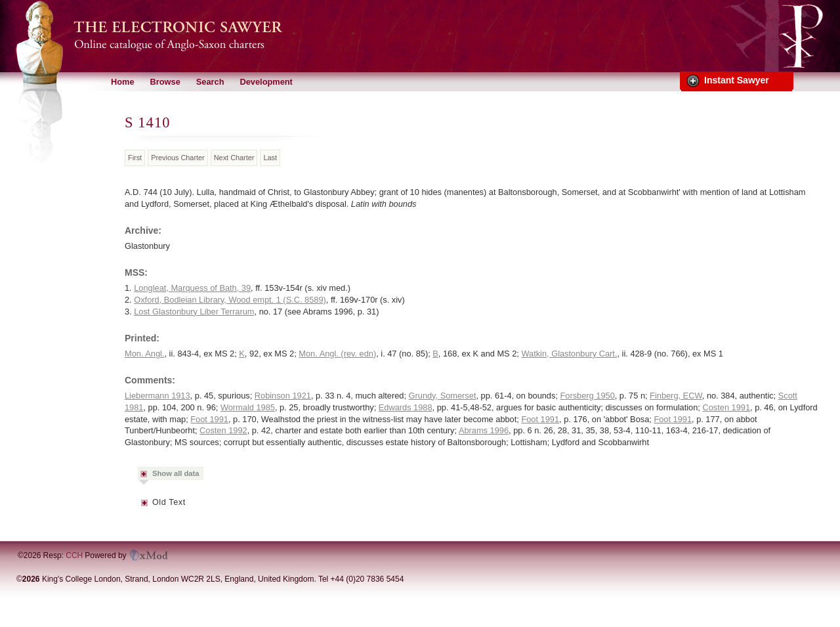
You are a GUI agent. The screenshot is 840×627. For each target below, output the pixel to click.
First (135, 158)
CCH (74, 555)
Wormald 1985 (248, 407)
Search (210, 82)
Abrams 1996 (484, 430)
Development (266, 82)
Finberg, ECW (676, 396)
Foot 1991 (209, 419)
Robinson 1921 (283, 396)
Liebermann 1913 (157, 396)
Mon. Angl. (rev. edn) (337, 354)
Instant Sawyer (737, 80)
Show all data (176, 473)
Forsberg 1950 (588, 396)
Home (123, 82)
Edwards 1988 (406, 407)
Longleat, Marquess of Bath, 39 (192, 288)
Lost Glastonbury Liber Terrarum (194, 312)
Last (270, 158)
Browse (165, 82)
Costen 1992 (223, 430)
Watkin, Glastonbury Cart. (569, 354)
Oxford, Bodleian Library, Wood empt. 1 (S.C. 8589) (230, 300)
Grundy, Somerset (443, 396)
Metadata (145, 507)
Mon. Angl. (144, 354)
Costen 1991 (726, 407)
